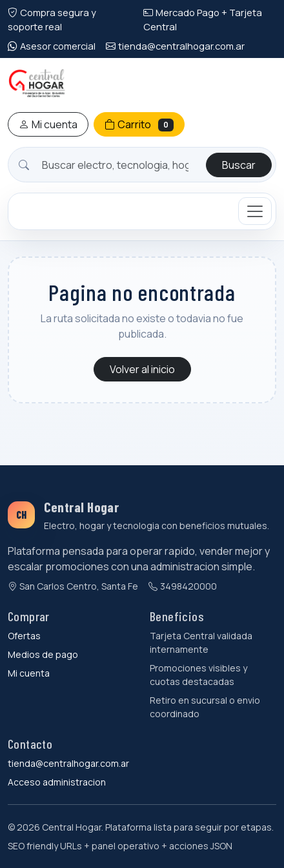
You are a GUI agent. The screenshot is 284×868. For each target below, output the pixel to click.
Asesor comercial (52, 46)
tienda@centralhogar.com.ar (175, 46)
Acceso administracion (57, 782)
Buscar (239, 165)
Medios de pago (43, 654)
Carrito (139, 124)
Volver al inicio (142, 369)
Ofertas (24, 636)
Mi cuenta (48, 124)
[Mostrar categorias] (255, 211)
